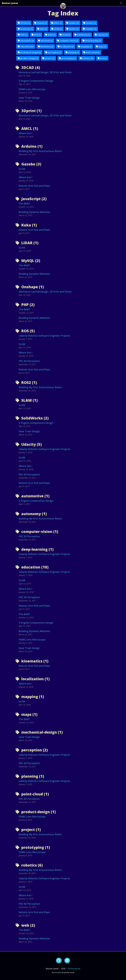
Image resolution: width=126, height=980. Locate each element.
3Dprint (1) (41, 23)
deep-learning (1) (92, 41)
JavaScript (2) (25, 29)
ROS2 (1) (50, 35)
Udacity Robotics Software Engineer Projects (44, 336)
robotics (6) (87, 58)
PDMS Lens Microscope (32, 89)
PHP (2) (23, 35)
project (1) (48, 58)
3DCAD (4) (24, 23)
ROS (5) (36, 35)
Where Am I (25, 133)
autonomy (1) (45, 41)
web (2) (102, 58)
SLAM (22, 169)
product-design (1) (28, 58)
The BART (24, 204)
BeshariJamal (74, 969)
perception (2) (53, 52)
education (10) (26, 46)
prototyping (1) (67, 58)
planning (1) (72, 52)
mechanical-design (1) (29, 52)
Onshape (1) (90, 29)
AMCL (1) (57, 23)
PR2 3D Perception (29, 361)
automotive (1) (26, 41)
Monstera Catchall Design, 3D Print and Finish (45, 72)
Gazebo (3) (90, 23)
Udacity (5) (101, 35)
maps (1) (101, 46)
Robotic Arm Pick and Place (34, 186)
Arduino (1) (73, 23)
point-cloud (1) (91, 52)
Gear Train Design (29, 98)
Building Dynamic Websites (34, 212)
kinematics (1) (46, 46)
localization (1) (66, 46)
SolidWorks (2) (83, 35)
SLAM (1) (65, 35)
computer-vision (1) (68, 41)
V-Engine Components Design (36, 81)
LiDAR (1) (57, 29)
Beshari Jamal (10, 3)
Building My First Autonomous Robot (40, 151)
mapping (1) (85, 46)
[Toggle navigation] (121, 3)
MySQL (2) (72, 29)
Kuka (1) (42, 29)
